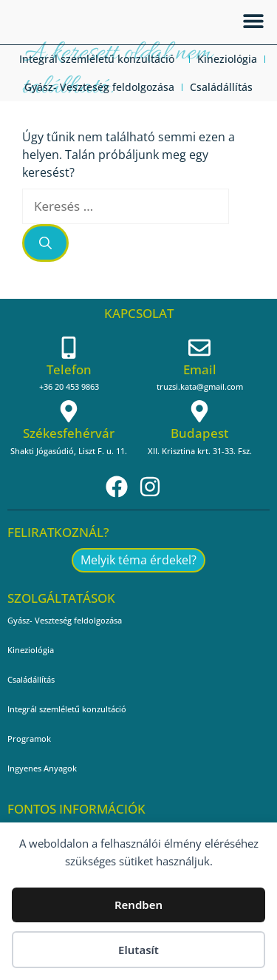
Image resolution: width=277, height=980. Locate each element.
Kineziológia (227, 59)
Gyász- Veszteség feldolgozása (99, 87)
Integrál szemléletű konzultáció (100, 59)
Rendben (138, 905)
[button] (253, 20)
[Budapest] (199, 411)
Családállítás (221, 87)
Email (200, 369)
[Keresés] (45, 243)
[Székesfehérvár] (69, 411)
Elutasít (138, 950)
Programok (29, 739)
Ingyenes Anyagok (42, 768)
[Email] (199, 348)
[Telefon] (69, 348)
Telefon (69, 369)
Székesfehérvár (69, 433)
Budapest (199, 433)
